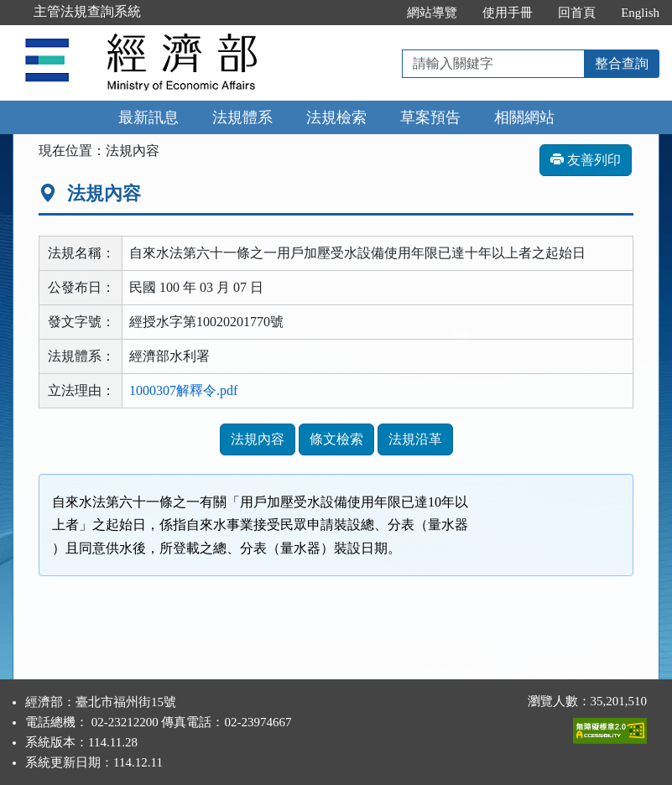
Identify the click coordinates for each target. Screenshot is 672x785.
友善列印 (586, 160)
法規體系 (242, 117)
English (640, 13)
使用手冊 (508, 13)
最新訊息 (148, 117)
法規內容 (258, 439)
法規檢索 (336, 117)
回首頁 (577, 13)
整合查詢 (622, 63)
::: (377, 13)
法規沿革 (415, 439)
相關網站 (524, 117)
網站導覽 (432, 13)
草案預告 (430, 117)
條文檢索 (336, 439)
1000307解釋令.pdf (183, 390)
